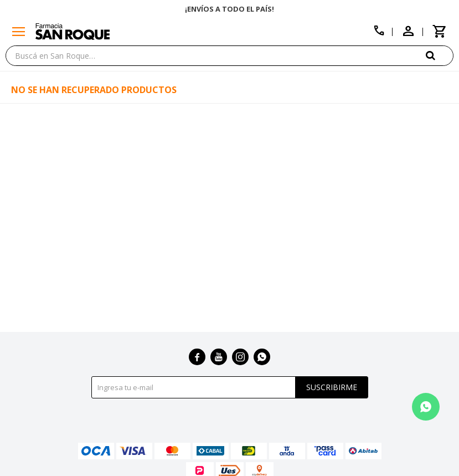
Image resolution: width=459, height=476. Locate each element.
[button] (440, 55)
